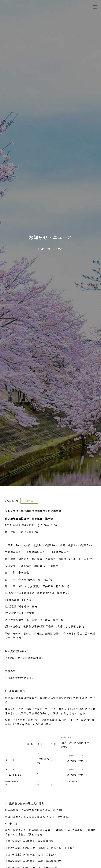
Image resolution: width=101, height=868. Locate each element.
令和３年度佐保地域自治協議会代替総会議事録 (33, 511)
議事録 (29, 501)
